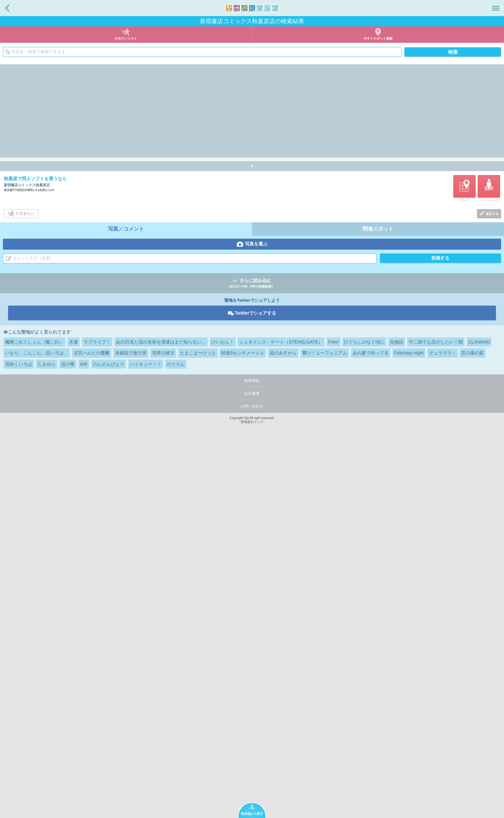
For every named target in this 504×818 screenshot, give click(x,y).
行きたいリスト (126, 38)
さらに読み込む (252, 658)
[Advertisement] (252, 109)
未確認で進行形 (131, 728)
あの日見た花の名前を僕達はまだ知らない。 (161, 717)
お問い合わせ (252, 781)
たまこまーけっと (198, 728)
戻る (7, 8)
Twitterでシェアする (256, 688)
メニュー (496, 8)
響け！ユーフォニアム (325, 728)
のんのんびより (109, 739)
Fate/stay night (409, 728)
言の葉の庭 (473, 728)
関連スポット (378, 604)
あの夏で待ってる (371, 728)
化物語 (397, 717)
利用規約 (252, 755)
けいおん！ (223, 717)
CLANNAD (479, 717)
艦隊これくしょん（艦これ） (34, 717)
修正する (492, 588)
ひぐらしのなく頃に (364, 717)
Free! (333, 717)
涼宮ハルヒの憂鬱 (92, 728)
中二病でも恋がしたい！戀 (436, 717)
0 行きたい (25, 588)
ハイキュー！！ (146, 739)
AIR (84, 739)
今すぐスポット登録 (378, 38)
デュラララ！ (443, 728)
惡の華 (68, 739)
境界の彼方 (163, 728)
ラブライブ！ (97, 717)
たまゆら (47, 739)
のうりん (176, 739)
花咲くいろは (19, 739)
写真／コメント (126, 604)
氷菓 (74, 717)
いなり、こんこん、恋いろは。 (37, 728)
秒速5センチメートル (243, 728)
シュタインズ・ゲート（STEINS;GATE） (281, 717)
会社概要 (252, 768)
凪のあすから (283, 728)
